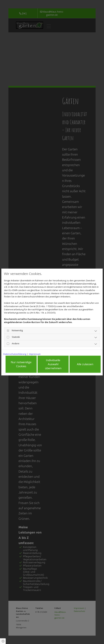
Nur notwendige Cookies (21, 364)
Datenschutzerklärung (15, 354)
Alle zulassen (85, 364)
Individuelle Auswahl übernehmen (53, 364)
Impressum (35, 354)
